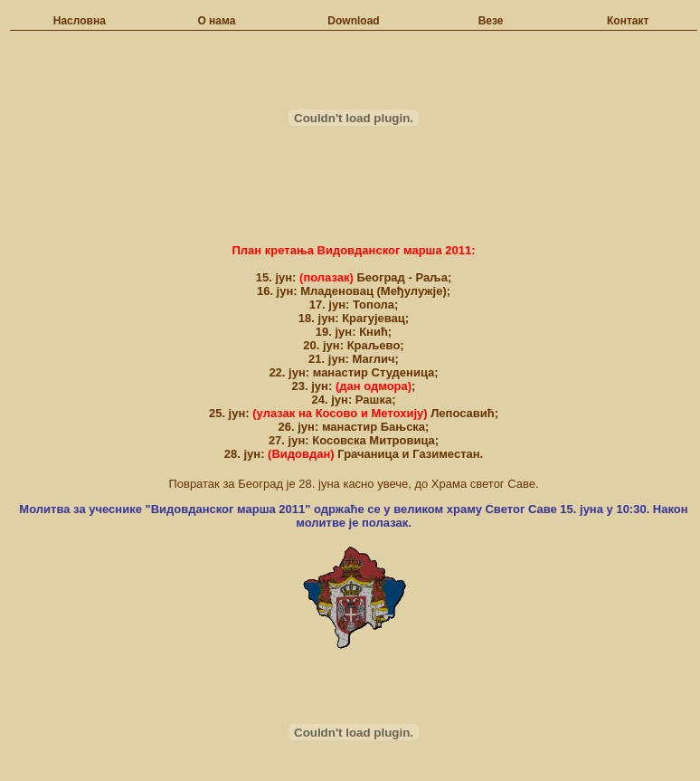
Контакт (628, 21)
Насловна (80, 21)
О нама (216, 21)
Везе (491, 21)
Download (353, 21)
